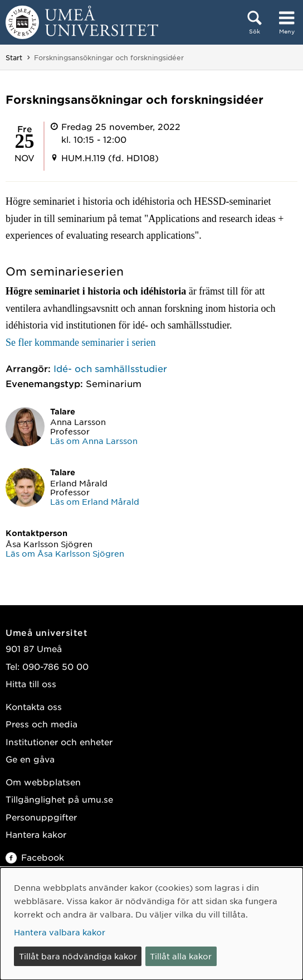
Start (14, 57)
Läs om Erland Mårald (95, 501)
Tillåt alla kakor (181, 956)
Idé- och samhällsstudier (110, 368)
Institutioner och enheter (59, 742)
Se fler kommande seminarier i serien (80, 342)
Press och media (41, 724)
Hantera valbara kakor (60, 932)
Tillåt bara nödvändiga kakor (78, 956)
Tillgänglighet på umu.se (59, 799)
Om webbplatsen (43, 782)
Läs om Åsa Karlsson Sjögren (65, 553)
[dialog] (151, 924)
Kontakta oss (34, 706)
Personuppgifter (41, 817)
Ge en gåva (30, 759)
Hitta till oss (31, 684)
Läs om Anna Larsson (94, 441)
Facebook (35, 857)
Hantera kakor (36, 834)
